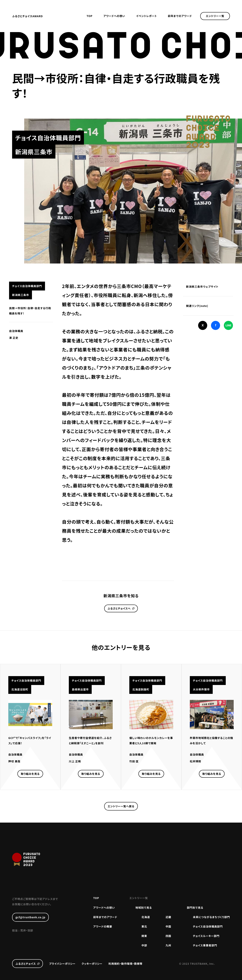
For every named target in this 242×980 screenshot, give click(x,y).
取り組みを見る (30, 774)
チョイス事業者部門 (205, 945)
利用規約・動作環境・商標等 (125, 964)
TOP (90, 16)
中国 (168, 926)
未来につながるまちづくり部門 (211, 917)
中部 (144, 945)
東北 (144, 926)
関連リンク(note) (197, 306)
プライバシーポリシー (62, 964)
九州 (168, 945)
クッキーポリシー (92, 964)
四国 (168, 936)
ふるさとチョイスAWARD (27, 16)
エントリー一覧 (215, 16)
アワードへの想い (114, 16)
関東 (144, 936)
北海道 (146, 917)
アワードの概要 (103, 926)
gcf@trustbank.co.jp (30, 917)
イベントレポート (147, 16)
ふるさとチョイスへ (119, 608)
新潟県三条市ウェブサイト (202, 287)
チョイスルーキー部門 (206, 936)
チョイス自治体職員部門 (208, 926)
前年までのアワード (180, 16)
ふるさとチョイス (26, 964)
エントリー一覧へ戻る (121, 806)
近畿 (168, 917)
